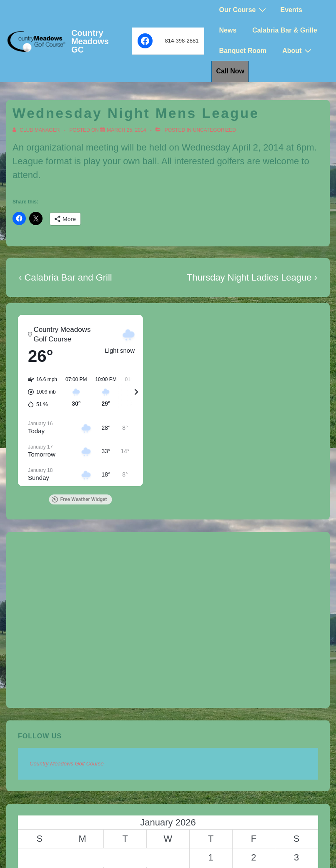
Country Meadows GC (90, 41)
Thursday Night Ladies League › (252, 277)
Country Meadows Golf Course (67, 764)
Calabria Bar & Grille (285, 30)
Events (291, 10)
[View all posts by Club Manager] (37, 130)
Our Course (243, 10)
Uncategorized (214, 130)
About (298, 51)
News (228, 30)
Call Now (230, 71)
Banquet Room (243, 51)
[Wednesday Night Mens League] (126, 130)
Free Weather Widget (79, 499)
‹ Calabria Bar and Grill (65, 277)
